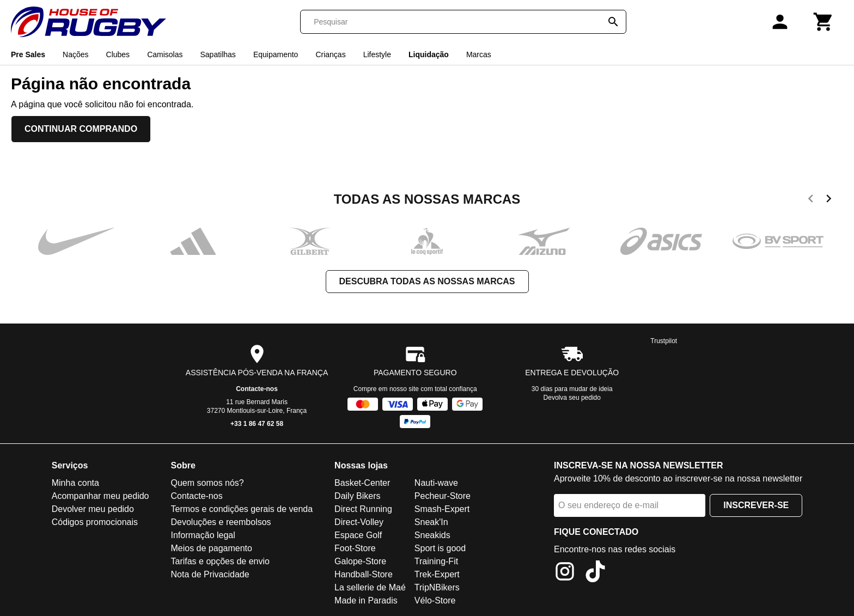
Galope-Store (360, 561)
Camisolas (165, 54)
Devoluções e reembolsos (221, 522)
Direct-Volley (359, 522)
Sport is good (440, 548)
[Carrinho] (823, 22)
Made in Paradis (366, 600)
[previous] (811, 200)
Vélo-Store (435, 600)
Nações (75, 54)
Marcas (479, 54)
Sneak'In (431, 522)
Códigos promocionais (95, 522)
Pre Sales (28, 54)
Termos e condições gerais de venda (242, 509)
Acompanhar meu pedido (100, 496)
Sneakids (432, 535)
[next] (829, 200)
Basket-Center (362, 483)
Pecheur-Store (443, 496)
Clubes (118, 54)
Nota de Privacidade (210, 574)
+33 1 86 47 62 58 (257, 424)
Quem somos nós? (207, 483)
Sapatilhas (218, 54)
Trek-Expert (437, 574)
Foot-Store (355, 548)
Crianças (330, 54)
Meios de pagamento (211, 548)
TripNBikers (437, 587)
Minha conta (75, 483)
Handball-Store (364, 574)
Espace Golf (358, 535)
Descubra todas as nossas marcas (427, 281)
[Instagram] (565, 573)
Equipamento (276, 54)
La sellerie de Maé (370, 587)
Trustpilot (664, 341)
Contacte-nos (257, 389)
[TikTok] (595, 573)
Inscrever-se (756, 505)
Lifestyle (377, 54)
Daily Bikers (357, 496)
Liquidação (429, 54)
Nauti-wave (436, 483)
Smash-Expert (442, 509)
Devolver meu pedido (93, 509)
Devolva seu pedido (572, 398)
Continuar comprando (81, 129)
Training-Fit (436, 561)
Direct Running (363, 509)
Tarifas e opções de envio (220, 561)
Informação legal (203, 535)
